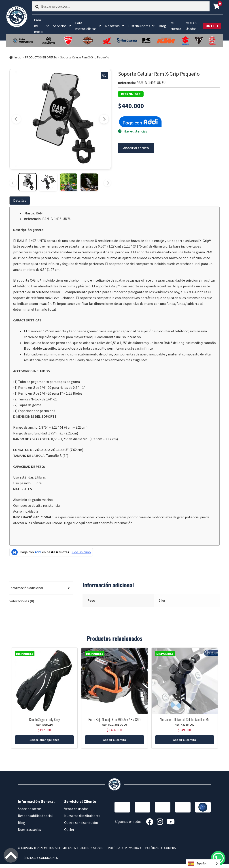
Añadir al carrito (136, 148)
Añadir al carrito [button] (114, 740)
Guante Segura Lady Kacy (44, 720)
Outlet (69, 830)
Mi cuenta (176, 26)
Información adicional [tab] (26, 588)
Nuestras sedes (29, 830)
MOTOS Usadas (191, 26)
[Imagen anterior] (16, 119)
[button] (104, 75)
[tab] (21, 200)
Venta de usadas (76, 809)
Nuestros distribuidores (82, 816)
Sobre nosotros (30, 809)
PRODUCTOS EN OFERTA (41, 57)
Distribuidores (139, 26)
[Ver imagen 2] (48, 182)
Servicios (60, 26)
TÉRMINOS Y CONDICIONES (40, 858)
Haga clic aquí (74, 523)
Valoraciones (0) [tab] (22, 601)
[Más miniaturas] (107, 183)
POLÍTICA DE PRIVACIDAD (124, 848)
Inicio (18, 57)
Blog (162, 26)
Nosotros (112, 26)
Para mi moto (38, 26)
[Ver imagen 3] (69, 182)
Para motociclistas (86, 26)
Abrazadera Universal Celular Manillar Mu (185, 720)
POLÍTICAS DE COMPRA (161, 848)
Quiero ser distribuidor (81, 823)
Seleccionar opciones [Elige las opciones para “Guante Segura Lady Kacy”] (44, 740)
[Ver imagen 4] (89, 182)
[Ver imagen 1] (28, 182)
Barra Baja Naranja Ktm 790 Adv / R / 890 (115, 720)
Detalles (20, 200)
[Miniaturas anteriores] (13, 183)
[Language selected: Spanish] (203, 864)
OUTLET (212, 26)
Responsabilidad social (35, 816)
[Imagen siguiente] (104, 119)
